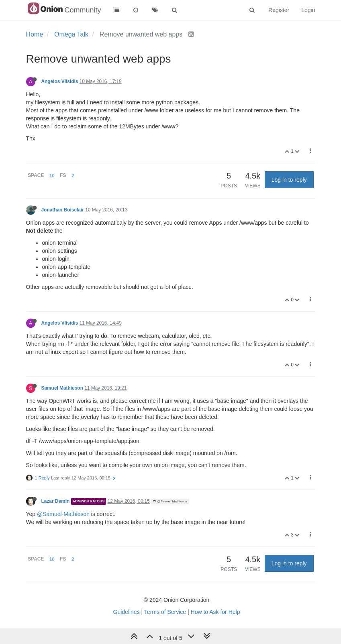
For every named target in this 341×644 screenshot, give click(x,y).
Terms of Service (165, 612)
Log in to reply (289, 180)
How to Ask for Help (215, 612)
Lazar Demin (56, 501)
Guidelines (127, 612)
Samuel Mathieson (62, 388)
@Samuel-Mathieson (63, 514)
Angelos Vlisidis (60, 81)
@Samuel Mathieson (170, 501)
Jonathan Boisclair (63, 210)
